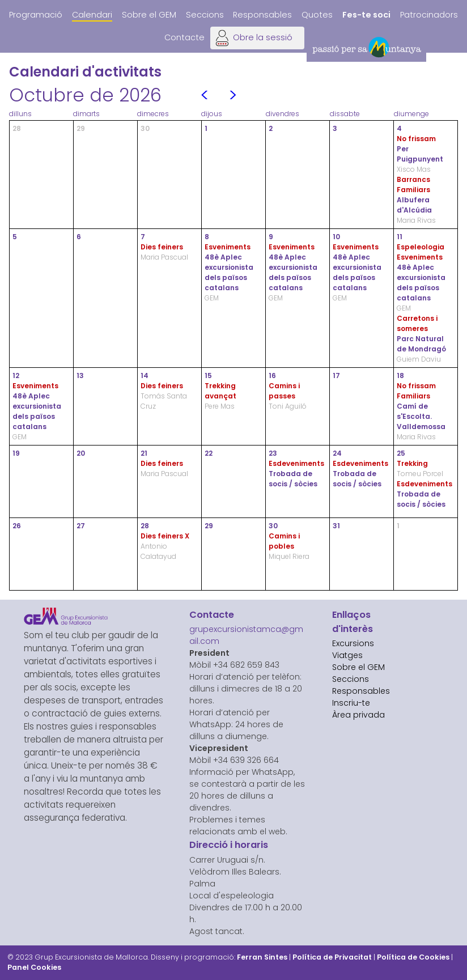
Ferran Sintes (262, 957)
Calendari (92, 15)
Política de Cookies (413, 957)
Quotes (317, 15)
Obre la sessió (263, 37)
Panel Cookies (34, 967)
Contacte (184, 37)
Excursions (353, 643)
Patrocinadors (429, 15)
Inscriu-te (351, 703)
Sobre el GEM (149, 15)
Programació (36, 15)
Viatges (347, 655)
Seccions (205, 15)
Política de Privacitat (332, 957)
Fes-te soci (366, 15)
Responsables (262, 15)
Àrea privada (358, 715)
